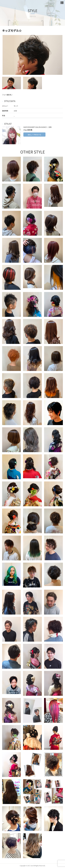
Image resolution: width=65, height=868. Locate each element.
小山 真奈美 (28, 130)
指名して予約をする (34, 135)
